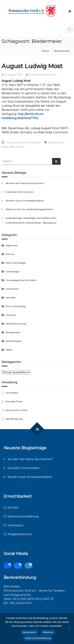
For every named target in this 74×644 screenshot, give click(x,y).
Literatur (11, 315)
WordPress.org (14, 419)
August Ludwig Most (32, 66)
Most (12, 147)
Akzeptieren (29, 632)
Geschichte (13, 142)
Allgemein (12, 245)
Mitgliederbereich (20, 534)
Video (9, 350)
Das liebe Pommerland (19, 192)
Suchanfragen (14, 341)
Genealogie (12, 271)
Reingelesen (13, 332)
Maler (5, 147)
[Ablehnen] (69, 629)
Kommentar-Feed (16, 410)
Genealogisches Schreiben (21, 280)
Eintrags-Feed (14, 401)
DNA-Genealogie (16, 263)
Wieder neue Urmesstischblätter (25, 201)
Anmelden (12, 393)
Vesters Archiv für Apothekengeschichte (29, 209)
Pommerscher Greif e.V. (43, 75)
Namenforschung (16, 324)
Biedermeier (57, 142)
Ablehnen (48, 632)
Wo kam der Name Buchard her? (25, 183)
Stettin (21, 147)
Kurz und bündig (30, 142)
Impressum (15, 525)
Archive (10, 254)
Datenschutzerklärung (23, 516)
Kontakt (13, 508)
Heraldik (10, 298)
